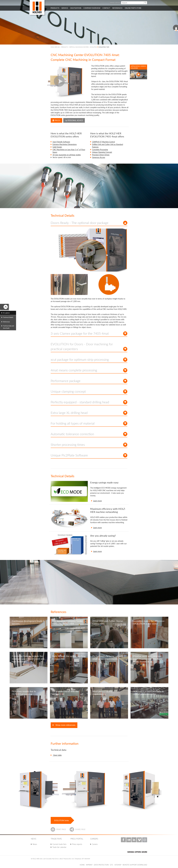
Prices (56, 120)
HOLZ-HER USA (55, 47)
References (6, 322)
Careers (95, 844)
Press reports (77, 844)
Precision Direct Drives (101, 155)
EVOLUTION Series (61, 820)
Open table (57, 755)
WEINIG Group (115, 3)
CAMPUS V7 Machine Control (103, 142)
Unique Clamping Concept (102, 152)
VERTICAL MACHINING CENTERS (79, 47)
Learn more (97, 501)
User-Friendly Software (61, 142)
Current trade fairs (59, 844)
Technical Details (8, 317)
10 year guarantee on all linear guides (67, 155)
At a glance (6, 313)
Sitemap (118, 865)
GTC (112, 865)
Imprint (89, 865)
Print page (61, 829)
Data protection (101, 865)
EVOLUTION (94, 47)
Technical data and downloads (9, 327)
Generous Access (99, 157)
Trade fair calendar (59, 847)
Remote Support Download (135, 865)
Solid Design (57, 147)
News (35, 844)
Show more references (65, 725)
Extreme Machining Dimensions (65, 144)
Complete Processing (100, 150)
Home (82, 865)
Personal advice (74, 120)
